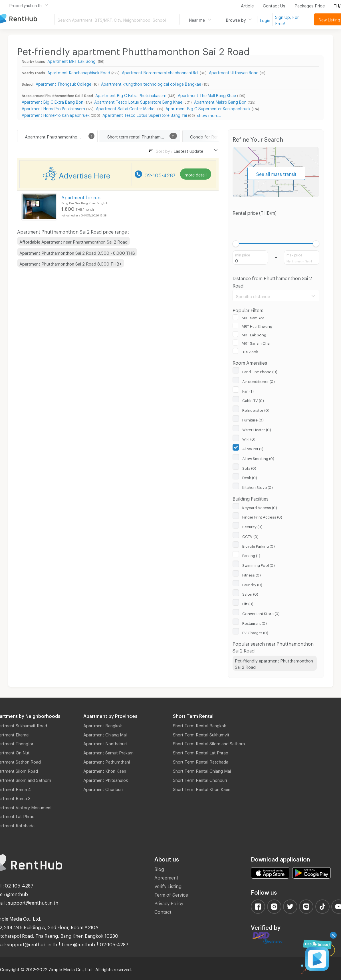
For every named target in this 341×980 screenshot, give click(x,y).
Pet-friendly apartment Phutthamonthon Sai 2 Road (274, 663)
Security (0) (252, 526)
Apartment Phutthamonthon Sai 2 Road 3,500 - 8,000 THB (77, 252)
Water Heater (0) (257, 429)
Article (247, 5)
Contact (163, 911)
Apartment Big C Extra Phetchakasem (131, 95)
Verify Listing (168, 885)
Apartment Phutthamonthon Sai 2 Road (61, 136)
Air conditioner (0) (259, 381)
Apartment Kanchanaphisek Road (79, 72)
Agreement (166, 877)
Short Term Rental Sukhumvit (201, 734)
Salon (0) (250, 593)
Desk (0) (250, 477)
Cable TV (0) (253, 400)
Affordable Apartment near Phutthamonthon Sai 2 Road (73, 241)
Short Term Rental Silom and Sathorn (209, 743)
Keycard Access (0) (260, 507)
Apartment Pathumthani (107, 761)
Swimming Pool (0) (259, 565)
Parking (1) (251, 555)
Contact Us (274, 5)
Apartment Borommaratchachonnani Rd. (160, 72)
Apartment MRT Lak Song (72, 60)
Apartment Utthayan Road (234, 72)
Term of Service (171, 894)
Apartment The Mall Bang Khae (207, 95)
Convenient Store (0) (261, 613)
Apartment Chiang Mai (105, 734)
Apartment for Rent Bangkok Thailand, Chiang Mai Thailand (27, 19)
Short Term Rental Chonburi (200, 779)
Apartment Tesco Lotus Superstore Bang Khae (138, 101)
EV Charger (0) (255, 632)
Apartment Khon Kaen (105, 770)
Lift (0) (248, 603)
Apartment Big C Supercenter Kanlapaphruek (208, 108)
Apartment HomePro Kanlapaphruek (56, 114)
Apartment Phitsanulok (106, 779)
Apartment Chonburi (103, 788)
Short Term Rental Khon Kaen (202, 788)
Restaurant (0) (255, 622)
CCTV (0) (250, 536)
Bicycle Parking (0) (259, 545)
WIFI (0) (249, 438)
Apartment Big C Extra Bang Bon (53, 101)
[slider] (236, 244)
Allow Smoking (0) (258, 458)
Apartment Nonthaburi (105, 743)
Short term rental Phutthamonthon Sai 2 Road (144, 136)
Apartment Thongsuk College (63, 83)
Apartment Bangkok (103, 725)
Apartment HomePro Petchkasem (53, 108)
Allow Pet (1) (253, 448)
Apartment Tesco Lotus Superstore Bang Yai (145, 114)
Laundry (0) (252, 584)
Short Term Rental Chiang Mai (202, 770)
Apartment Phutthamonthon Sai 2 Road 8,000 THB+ (71, 263)
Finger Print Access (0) (262, 516)
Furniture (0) (253, 419)
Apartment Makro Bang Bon (220, 101)
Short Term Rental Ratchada (201, 761)
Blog (159, 868)
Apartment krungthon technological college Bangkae (151, 83)
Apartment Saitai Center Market (126, 108)
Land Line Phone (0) (260, 371)
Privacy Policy (169, 902)
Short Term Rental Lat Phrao (201, 752)
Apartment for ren (81, 197)
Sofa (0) (249, 467)
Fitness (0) (252, 574)
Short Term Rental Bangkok (199, 725)
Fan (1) (248, 390)
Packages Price (310, 5)
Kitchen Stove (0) (258, 487)
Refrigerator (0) (256, 409)
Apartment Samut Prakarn (108, 752)
